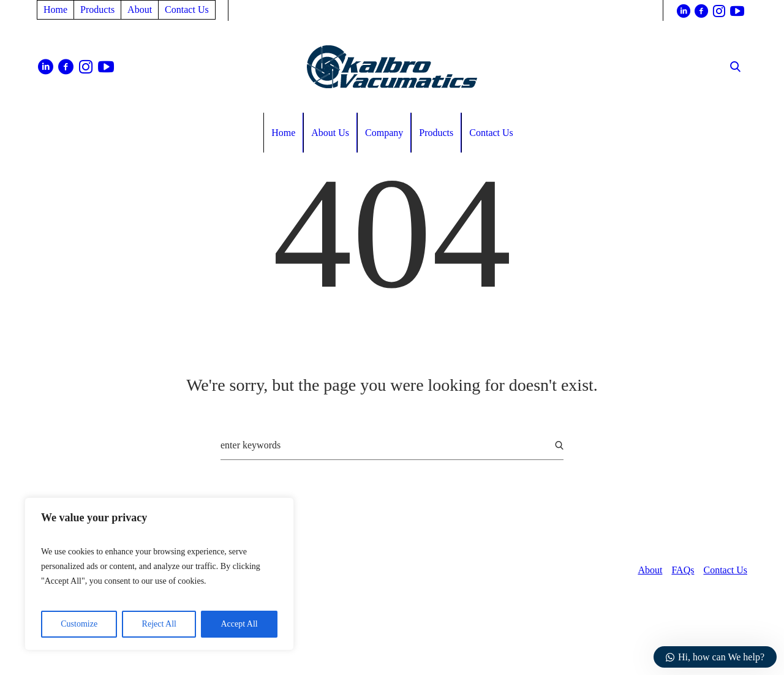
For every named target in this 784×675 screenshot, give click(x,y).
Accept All (239, 624)
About (650, 570)
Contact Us (725, 570)
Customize (79, 624)
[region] (159, 574)
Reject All (159, 624)
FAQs (683, 570)
